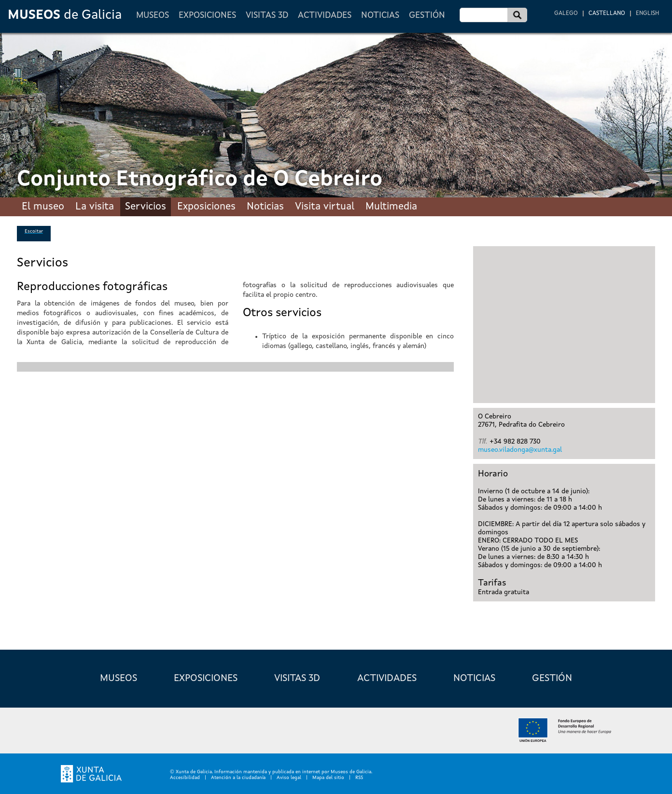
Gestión (427, 15)
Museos (153, 15)
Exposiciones (207, 15)
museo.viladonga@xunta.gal (520, 450)
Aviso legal (289, 778)
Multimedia (391, 207)
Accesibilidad (185, 778)
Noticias (380, 15)
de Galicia (65, 15)
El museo (43, 207)
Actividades (325, 15)
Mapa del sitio (328, 778)
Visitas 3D (267, 15)
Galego (566, 14)
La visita (95, 207)
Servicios (146, 207)
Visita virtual (325, 207)
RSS (359, 778)
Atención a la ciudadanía (238, 778)
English (648, 14)
